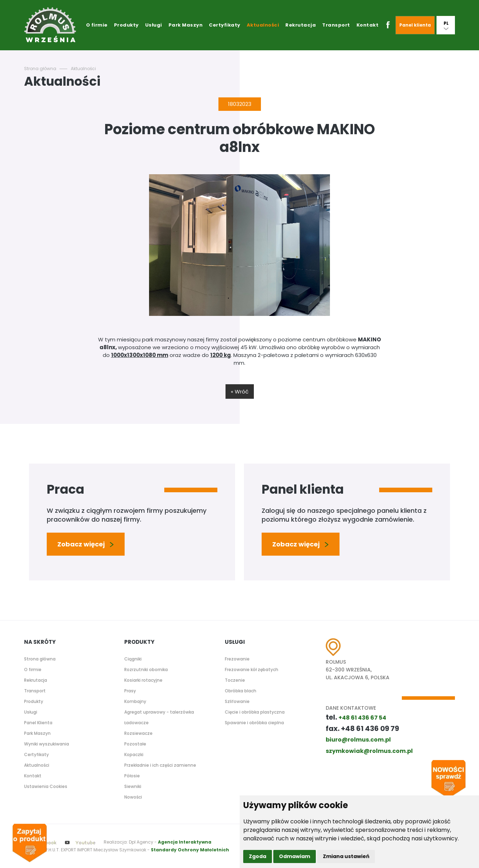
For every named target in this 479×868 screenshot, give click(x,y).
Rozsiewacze (138, 733)
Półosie (132, 776)
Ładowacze (136, 723)
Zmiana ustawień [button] (346, 856)
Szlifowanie (237, 701)
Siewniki (133, 786)
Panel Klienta (38, 723)
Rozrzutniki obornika (146, 670)
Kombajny (135, 701)
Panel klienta (415, 25)
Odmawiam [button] (295, 856)
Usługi (154, 25)
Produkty (126, 25)
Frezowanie (237, 659)
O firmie (97, 25)
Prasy (130, 691)
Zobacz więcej (86, 544)
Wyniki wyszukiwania (47, 744)
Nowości (133, 797)
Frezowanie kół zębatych (252, 670)
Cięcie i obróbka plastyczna (255, 712)
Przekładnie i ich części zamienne (160, 765)
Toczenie (235, 680)
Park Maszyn (186, 25)
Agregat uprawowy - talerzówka (159, 712)
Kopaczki (134, 754)
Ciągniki (133, 659)
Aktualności (263, 25)
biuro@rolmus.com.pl (358, 740)
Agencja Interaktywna (185, 842)
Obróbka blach (241, 691)
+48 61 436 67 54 (362, 718)
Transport (336, 25)
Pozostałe (135, 744)
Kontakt (368, 25)
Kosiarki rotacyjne (143, 680)
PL (446, 25)
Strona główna (40, 69)
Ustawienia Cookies (46, 786)
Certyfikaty (225, 25)
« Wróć (240, 392)
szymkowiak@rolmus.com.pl (369, 751)
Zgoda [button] (258, 856)
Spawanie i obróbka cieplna (254, 723)
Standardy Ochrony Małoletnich (190, 850)
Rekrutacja (301, 25)
